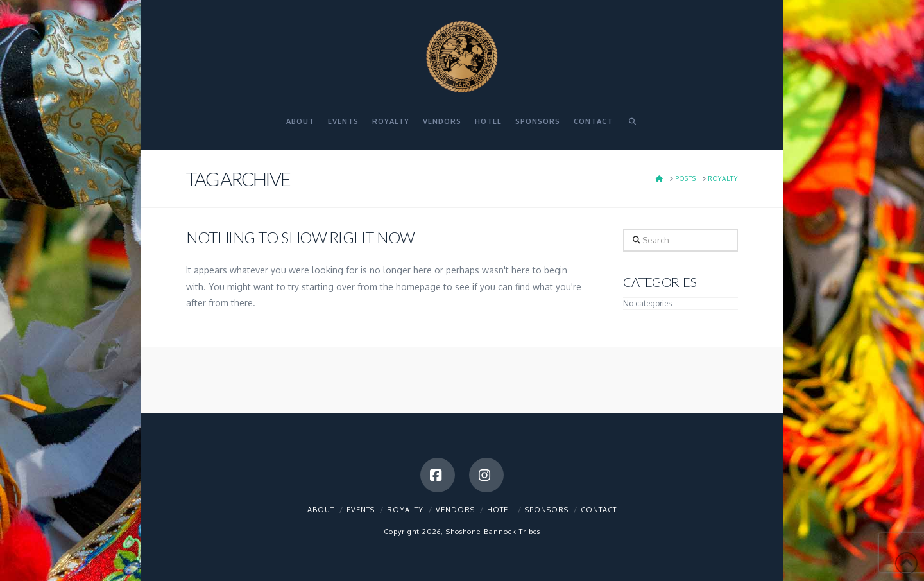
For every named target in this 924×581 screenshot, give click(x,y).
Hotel (500, 510)
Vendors (455, 510)
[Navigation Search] (632, 127)
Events (361, 510)
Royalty (405, 510)
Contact (599, 510)
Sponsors (547, 510)
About (321, 510)
